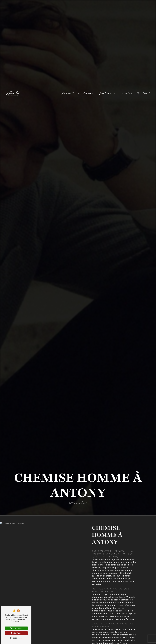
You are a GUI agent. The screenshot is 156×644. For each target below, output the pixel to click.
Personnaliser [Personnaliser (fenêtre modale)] (16, 638)
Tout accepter (16, 628)
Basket (126, 93)
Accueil (68, 93)
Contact (144, 93)
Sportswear (107, 93)
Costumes (86, 93)
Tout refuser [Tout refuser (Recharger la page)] (16, 633)
